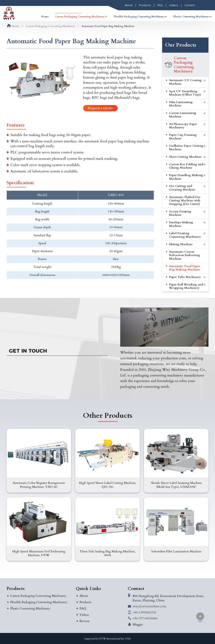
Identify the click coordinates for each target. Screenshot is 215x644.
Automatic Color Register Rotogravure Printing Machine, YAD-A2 (39, 485)
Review (85, 621)
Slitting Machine (181, 244)
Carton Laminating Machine (183, 115)
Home (45, 17)
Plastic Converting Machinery (30, 608)
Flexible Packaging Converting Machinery (39, 602)
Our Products (181, 45)
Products (145, 5)
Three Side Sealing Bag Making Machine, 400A (107, 553)
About (129, 5)
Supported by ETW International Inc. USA (107, 639)
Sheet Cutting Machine (185, 157)
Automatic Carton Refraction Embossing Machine (184, 255)
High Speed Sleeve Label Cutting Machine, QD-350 (107, 485)
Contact (190, 5)
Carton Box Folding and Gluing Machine (186, 166)
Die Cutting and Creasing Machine (182, 188)
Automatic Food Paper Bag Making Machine (184, 268)
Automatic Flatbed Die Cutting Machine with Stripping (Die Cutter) (185, 201)
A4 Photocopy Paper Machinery (183, 126)
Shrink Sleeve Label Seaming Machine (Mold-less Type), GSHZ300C (176, 485)
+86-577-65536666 (145, 618)
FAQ (160, 5)
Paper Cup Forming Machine (183, 137)
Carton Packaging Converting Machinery (50, 26)
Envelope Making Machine (181, 224)
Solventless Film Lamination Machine (176, 551)
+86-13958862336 (144, 612)
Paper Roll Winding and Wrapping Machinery (186, 286)
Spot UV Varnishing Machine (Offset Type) (185, 93)
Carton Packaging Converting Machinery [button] (80, 17)
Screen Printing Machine (180, 213)
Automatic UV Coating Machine (185, 82)
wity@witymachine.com (149, 606)
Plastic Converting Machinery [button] (191, 17)
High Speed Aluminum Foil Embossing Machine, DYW (39, 553)
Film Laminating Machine (181, 104)
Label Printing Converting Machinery (185, 235)
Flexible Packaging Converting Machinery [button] (139, 17)
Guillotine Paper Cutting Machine (186, 148)
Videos (174, 5)
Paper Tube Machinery (185, 277)
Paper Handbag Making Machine (186, 177)
